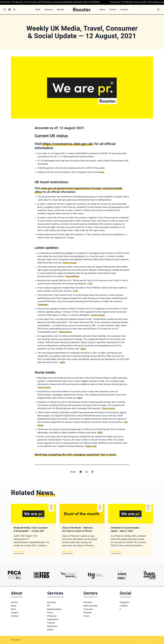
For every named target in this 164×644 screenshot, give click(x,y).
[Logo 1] (14, 575)
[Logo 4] (95, 575)
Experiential (53, 619)
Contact (15, 616)
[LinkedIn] (9, 10)
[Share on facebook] (92, 472)
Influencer (52, 616)
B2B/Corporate (90, 606)
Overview (52, 602)
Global (50, 630)
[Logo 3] (69, 575)
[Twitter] (14, 10)
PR (48, 606)
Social (50, 613)
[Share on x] (87, 472)
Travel (86, 616)
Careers (15, 613)
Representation (54, 609)
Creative (51, 623)
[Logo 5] (122, 575)
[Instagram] (5, 10)
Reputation (52, 626)
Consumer (88, 609)
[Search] (158, 10)
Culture (14, 602)
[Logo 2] (41, 575)
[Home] (82, 10)
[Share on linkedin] (81, 472)
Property (87, 613)
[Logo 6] (150, 575)
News (14, 606)
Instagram (124, 602)
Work (13, 609)
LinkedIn (124, 606)
